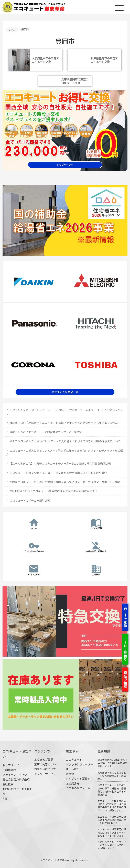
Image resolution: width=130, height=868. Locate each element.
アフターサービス (45, 774)
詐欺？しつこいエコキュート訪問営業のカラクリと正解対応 (46, 432)
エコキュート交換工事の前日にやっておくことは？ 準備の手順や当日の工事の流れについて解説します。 (112, 806)
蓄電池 (70, 774)
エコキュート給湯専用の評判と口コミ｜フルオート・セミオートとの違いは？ (112, 832)
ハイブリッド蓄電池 (78, 779)
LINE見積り (125, 649)
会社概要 (8, 784)
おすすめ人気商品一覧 (65, 392)
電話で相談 (125, 680)
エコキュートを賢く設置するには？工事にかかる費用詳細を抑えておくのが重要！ (59, 473)
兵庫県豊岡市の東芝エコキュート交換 (104, 60)
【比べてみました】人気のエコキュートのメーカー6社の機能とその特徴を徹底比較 (60, 463)
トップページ (11, 765)
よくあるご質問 (44, 759)
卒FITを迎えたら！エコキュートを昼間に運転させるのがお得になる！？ (54, 491)
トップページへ (65, 165)
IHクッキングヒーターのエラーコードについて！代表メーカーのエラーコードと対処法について (65, 412)
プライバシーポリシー (16, 775)
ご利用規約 (9, 770)
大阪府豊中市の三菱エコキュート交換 (45, 60)
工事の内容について (46, 764)
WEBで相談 (125, 617)
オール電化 (73, 769)
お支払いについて (45, 769)
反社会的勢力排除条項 (16, 779)
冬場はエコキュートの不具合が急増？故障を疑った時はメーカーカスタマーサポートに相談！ (66, 482)
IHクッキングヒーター (79, 764)
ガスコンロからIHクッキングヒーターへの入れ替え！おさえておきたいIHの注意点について (65, 441)
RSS (5, 798)
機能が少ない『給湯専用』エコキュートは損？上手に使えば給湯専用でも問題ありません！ (65, 423)
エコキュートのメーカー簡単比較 (30, 500)
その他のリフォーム (78, 788)
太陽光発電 (73, 783)
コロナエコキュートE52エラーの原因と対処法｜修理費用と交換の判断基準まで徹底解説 (112, 790)
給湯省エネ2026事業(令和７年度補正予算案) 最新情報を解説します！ (112, 763)
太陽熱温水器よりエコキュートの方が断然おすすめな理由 (112, 776)
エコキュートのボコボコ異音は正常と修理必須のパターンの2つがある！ (112, 820)
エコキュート (74, 759)
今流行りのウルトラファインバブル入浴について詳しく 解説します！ (112, 845)
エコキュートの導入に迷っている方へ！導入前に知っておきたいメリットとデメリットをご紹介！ (64, 452)
